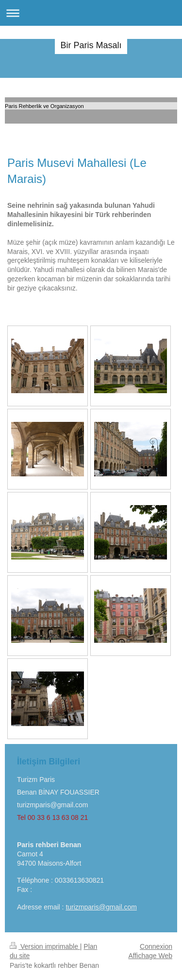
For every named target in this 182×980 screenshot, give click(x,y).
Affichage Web (150, 956)
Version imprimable (45, 946)
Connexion (156, 946)
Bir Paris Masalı (91, 45)
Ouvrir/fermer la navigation (91, 13)
